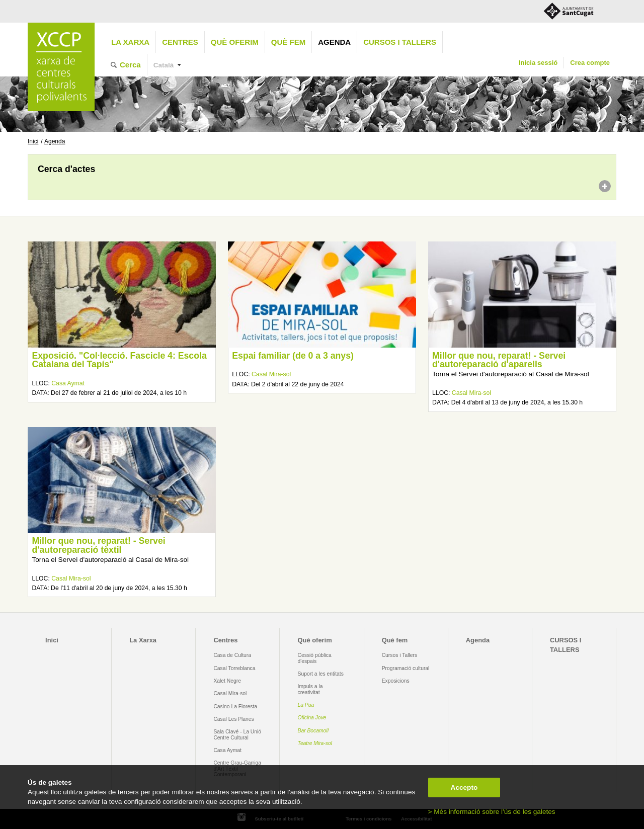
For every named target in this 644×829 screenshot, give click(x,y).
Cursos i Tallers (399, 655)
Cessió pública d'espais (315, 658)
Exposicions (396, 681)
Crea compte (590, 63)
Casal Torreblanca (234, 668)
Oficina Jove (312, 718)
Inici (33, 141)
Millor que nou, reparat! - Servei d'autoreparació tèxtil (98, 545)
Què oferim (235, 42)
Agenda (334, 42)
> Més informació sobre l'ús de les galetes (492, 812)
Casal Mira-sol (271, 374)
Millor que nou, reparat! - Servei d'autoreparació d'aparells (499, 360)
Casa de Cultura (232, 655)
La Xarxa (130, 42)
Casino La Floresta (235, 707)
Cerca (130, 65)
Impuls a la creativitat (310, 689)
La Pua (306, 705)
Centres (180, 42)
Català (164, 65)
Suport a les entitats (321, 674)
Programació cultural (406, 668)
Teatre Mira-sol (315, 743)
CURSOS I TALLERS (400, 42)
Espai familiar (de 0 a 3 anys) (293, 356)
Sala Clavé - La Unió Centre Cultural (237, 734)
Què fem (288, 42)
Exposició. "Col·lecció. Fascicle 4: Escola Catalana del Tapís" (119, 360)
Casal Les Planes (233, 719)
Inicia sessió (538, 63)
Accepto (464, 787)
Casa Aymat (68, 383)
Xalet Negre (227, 681)
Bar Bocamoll (313, 731)
